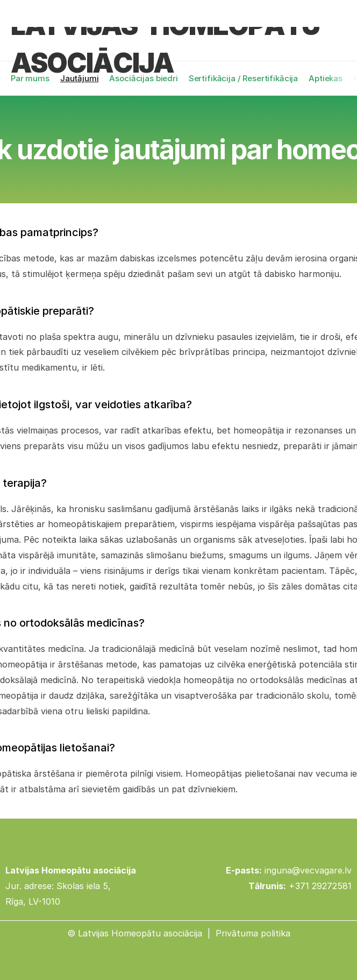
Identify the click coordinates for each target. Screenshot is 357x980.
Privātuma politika (253, 933)
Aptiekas (326, 78)
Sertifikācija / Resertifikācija (243, 78)
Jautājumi (80, 78)
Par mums (30, 78)
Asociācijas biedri (143, 78)
